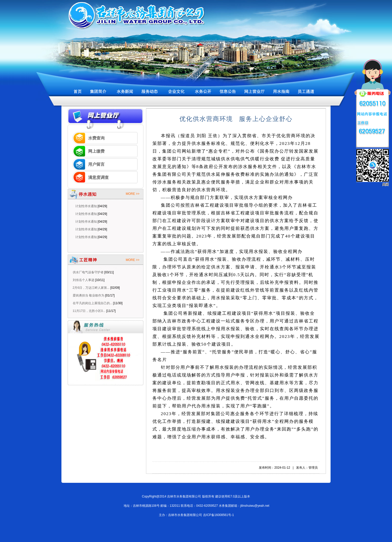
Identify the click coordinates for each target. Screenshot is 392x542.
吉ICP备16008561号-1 (218, 515)
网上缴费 (96, 151)
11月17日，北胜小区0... (89, 311)
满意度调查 (98, 177)
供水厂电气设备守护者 (88, 272)
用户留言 (96, 164)
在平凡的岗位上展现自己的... (93, 303)
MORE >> (133, 194)
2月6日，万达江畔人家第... (91, 288)
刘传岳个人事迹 (84, 280)
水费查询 (96, 138)
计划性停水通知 (86, 207)
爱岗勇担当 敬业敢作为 (89, 295)
